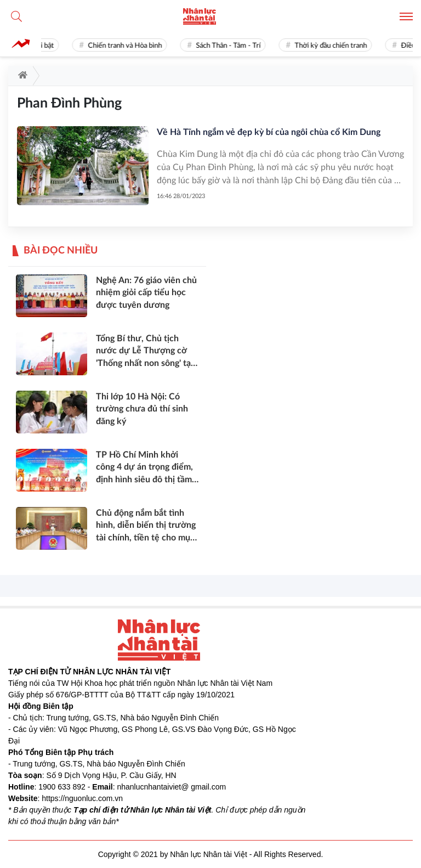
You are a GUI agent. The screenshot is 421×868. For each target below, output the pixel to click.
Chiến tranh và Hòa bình (128, 46)
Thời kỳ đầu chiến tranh (334, 46)
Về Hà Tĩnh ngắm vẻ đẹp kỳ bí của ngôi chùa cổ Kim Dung (269, 132)
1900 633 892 (62, 787)
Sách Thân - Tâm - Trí (231, 46)
